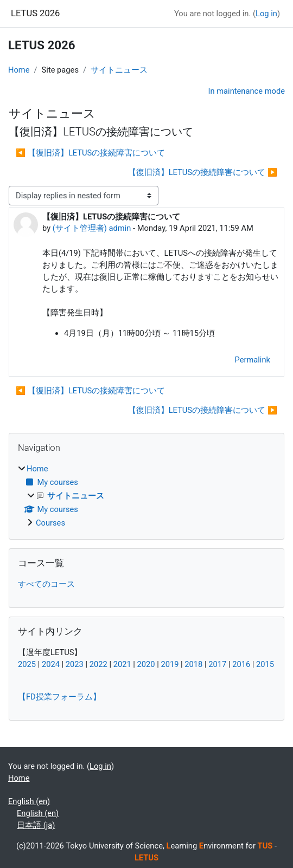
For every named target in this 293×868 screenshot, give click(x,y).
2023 (75, 664)
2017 (217, 664)
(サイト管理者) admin (92, 228)
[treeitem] (146, 496)
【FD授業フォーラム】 (59, 697)
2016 (241, 664)
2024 (51, 664)
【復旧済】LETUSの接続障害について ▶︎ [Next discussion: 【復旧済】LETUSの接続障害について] (203, 172)
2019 (170, 664)
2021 (122, 664)
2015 (265, 664)
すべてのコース (46, 584)
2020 (146, 664)
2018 (193, 664)
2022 (98, 664)
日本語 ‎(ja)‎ (36, 825)
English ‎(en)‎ (29, 801)
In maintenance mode (246, 91)
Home (19, 70)
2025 (27, 664)
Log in (266, 14)
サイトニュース (119, 70)
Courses (50, 523)
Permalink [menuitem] (252, 360)
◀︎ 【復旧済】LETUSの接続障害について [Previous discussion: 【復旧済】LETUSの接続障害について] (90, 153)
